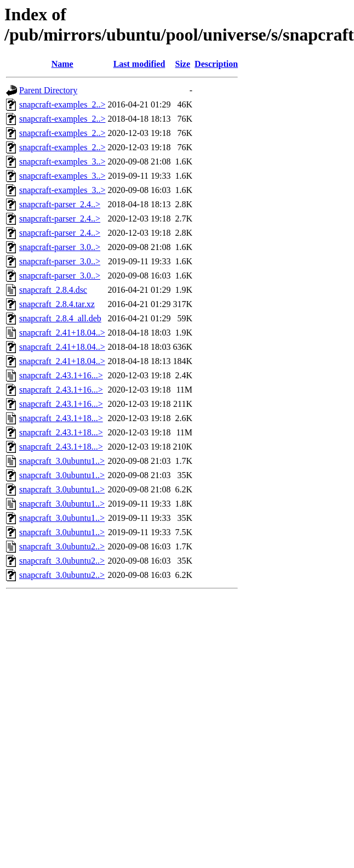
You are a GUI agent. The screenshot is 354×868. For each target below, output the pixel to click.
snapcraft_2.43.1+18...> (61, 418)
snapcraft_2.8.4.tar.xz (57, 304)
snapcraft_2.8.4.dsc (53, 290)
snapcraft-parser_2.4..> (60, 204)
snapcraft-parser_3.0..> (60, 247)
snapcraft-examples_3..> (62, 161)
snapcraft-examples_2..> (62, 104)
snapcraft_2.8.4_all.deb (60, 318)
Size (183, 64)
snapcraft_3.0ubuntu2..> (62, 546)
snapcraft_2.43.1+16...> (61, 375)
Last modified (139, 64)
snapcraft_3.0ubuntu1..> (62, 461)
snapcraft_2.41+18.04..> (62, 333)
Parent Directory (48, 90)
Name (62, 64)
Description (216, 64)
